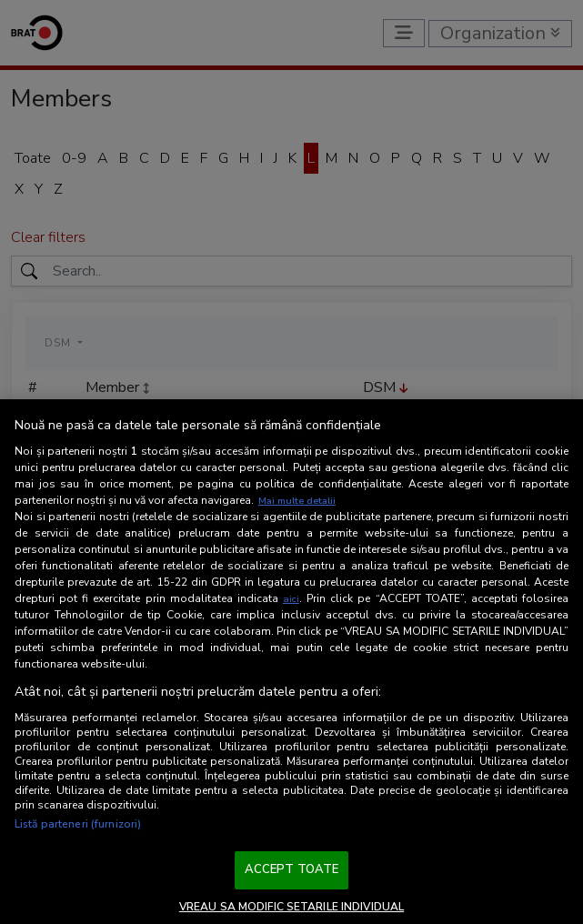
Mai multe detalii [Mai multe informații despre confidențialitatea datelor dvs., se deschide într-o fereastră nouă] (302, 500)
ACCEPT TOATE (292, 869)
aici (291, 598)
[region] (291, 662)
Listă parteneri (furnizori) (78, 824)
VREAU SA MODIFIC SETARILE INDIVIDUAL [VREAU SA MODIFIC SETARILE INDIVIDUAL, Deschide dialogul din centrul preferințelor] (291, 907)
